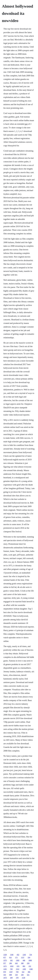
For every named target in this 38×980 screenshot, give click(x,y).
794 (17, 972)
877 (5, 957)
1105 (5, 969)
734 (31, 955)
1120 (23, 978)
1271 (5, 966)
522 (23, 972)
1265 (24, 969)
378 (17, 978)
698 (11, 975)
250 (22, 975)
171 (16, 957)
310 (16, 975)
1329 (5, 955)
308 (22, 963)
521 (28, 975)
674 (18, 966)
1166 (12, 955)
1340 (31, 969)
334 (29, 957)
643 (16, 963)
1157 (23, 957)
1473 (5, 978)
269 (11, 978)
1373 (5, 960)
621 (11, 957)
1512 (18, 969)
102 (11, 960)
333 (5, 975)
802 (24, 966)
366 (29, 972)
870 (5, 972)
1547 (11, 972)
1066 (30, 960)
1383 (18, 960)
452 (18, 955)
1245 (24, 955)
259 (28, 963)
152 (30, 966)
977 (5, 963)
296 (11, 963)
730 (11, 969)
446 (24, 960)
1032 (12, 966)
